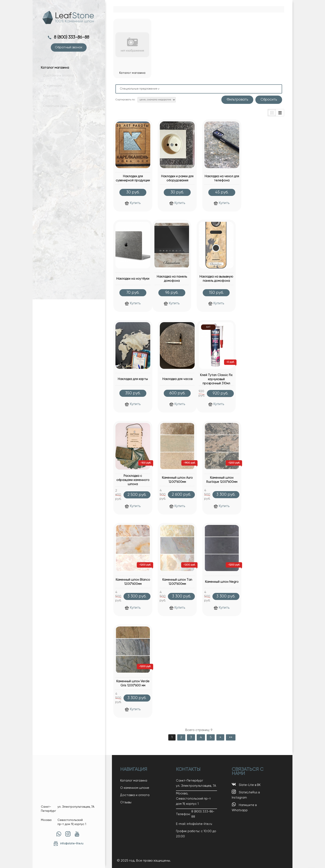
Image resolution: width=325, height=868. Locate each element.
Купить (133, 203)
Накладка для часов (177, 379)
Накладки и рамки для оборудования (177, 178)
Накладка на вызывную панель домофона (216, 279)
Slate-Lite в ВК (246, 784)
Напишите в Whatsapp (244, 807)
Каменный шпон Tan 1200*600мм (177, 582)
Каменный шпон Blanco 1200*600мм (133, 582)
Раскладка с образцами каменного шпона (133, 480)
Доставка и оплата (56, 80)
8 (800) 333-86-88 (72, 38)
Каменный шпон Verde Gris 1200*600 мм (133, 683)
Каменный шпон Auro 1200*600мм (177, 480)
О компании (50, 90)
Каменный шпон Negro (222, 582)
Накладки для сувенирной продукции (133, 178)
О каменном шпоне (135, 788)
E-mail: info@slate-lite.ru (194, 824)
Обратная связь (53, 109)
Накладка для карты (133, 379)
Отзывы (126, 802)
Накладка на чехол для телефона (222, 178)
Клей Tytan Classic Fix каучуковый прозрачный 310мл (216, 379)
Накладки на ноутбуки (133, 279)
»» (231, 737)
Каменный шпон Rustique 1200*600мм (222, 480)
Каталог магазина (134, 781)
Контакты (48, 99)
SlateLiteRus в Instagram (246, 794)
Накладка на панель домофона (172, 279)
